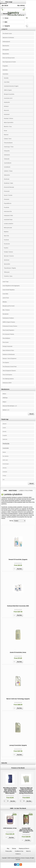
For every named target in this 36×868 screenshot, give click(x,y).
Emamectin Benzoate (9, 187)
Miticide (4, 452)
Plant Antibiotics (6, 338)
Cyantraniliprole (8, 163)
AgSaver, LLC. (6, 410)
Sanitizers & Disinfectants (9, 354)
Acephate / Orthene (8, 118)
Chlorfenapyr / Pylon (9, 147)
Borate (5, 131)
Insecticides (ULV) (8, 98)
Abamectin (6, 110)
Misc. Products (6, 310)
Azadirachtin (7, 102)
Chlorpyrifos (7, 151)
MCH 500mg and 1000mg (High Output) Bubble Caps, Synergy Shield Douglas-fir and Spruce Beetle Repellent (10, 790)
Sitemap (14, 848)
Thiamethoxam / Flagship (10, 268)
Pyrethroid (6, 240)
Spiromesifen (7, 264)
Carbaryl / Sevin (8, 139)
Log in (2, 6)
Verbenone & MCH (7, 383)
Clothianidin (7, 159)
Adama (4, 394)
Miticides (5, 302)
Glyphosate (5, 439)
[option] (10, 788)
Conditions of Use (19, 851)
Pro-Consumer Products (8, 334)
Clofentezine (7, 155)
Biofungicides (6, 50)
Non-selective (6, 456)
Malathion (6, 232)
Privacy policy (9, 851)
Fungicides (5, 66)
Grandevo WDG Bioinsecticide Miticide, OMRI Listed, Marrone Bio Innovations (26, 830)
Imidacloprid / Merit (8, 215)
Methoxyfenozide (8, 228)
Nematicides (6, 314)
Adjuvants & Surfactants (8, 38)
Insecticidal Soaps (8, 220)
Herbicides (5, 70)
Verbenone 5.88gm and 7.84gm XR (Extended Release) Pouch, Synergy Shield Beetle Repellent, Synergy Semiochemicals (26, 790)
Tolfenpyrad (7, 272)
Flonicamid (6, 199)
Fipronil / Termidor (8, 195)
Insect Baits (7, 82)
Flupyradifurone (8, 203)
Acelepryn (6, 106)
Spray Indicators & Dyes (8, 350)
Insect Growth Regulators (9, 290)
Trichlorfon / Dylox (8, 276)
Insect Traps (6, 282)
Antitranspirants (6, 42)
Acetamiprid (7, 114)
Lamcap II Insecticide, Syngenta (18, 745)
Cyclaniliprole (7, 167)
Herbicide (6, 444)
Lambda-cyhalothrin (9, 224)
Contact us (18, 854)
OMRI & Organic (8, 90)
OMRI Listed (5, 460)
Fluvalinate (6, 207)
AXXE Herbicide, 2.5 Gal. (10, 828)
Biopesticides (6, 54)
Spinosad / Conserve (9, 256)
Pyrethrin (6, 248)
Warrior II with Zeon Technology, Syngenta (18, 699)
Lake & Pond (6, 298)
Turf (4, 480)
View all (31, 414)
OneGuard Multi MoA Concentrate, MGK (18, 606)
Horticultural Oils (8, 211)
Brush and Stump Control (9, 58)
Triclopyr (4, 476)
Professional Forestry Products (10, 326)
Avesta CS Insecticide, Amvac (18, 652)
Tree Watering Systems (8, 379)
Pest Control (6, 342)
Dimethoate (7, 179)
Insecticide (6, 448)
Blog (8, 848)
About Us (28, 851)
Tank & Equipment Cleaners (9, 371)
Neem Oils (6, 236)
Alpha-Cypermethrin (9, 122)
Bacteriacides (6, 46)
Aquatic (4, 428)
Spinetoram (7, 260)
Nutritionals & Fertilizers (8, 318)
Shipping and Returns (24, 848)
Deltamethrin (7, 175)
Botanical (6, 135)
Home (5, 491)
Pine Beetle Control (7, 34)
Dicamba (4, 432)
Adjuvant (5, 424)
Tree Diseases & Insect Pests (10, 367)
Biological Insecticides (9, 94)
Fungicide (5, 435)
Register (3, 5)
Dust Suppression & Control (9, 62)
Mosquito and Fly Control (9, 306)
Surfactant (5, 472)
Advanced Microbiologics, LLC (10, 406)
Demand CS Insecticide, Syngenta (18, 560)
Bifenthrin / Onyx (8, 127)
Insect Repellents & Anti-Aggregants (11, 286)
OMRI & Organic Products (9, 322)
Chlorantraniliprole (8, 143)
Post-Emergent (6, 464)
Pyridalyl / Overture (8, 252)
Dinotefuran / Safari (8, 183)
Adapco (4, 402)
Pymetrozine (7, 244)
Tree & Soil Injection (7, 375)
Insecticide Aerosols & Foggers (11, 86)
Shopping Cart (4, 10)
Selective (5, 468)
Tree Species (6, 363)
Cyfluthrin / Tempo (8, 171)
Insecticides (5, 74)
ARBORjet (5, 398)
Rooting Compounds (7, 346)
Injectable (6, 78)
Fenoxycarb (7, 191)
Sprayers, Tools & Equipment (10, 358)
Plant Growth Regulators (8, 330)
